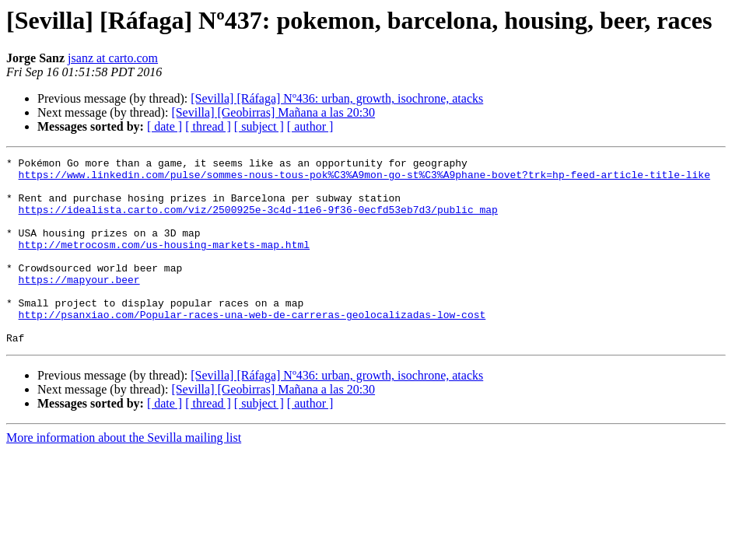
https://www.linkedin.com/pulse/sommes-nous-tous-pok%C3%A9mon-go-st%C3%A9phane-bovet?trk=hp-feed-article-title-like (364, 179)
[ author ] (310, 126)
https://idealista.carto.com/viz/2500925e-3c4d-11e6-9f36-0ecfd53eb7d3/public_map (258, 221)
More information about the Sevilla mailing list (124, 475)
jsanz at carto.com (113, 58)
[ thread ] (208, 126)
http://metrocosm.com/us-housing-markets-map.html (164, 263)
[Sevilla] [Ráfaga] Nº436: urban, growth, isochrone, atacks (337, 98)
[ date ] (165, 126)
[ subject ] (259, 126)
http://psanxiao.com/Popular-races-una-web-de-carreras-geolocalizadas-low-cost (252, 347)
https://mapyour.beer (79, 305)
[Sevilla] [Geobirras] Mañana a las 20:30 (273, 112)
